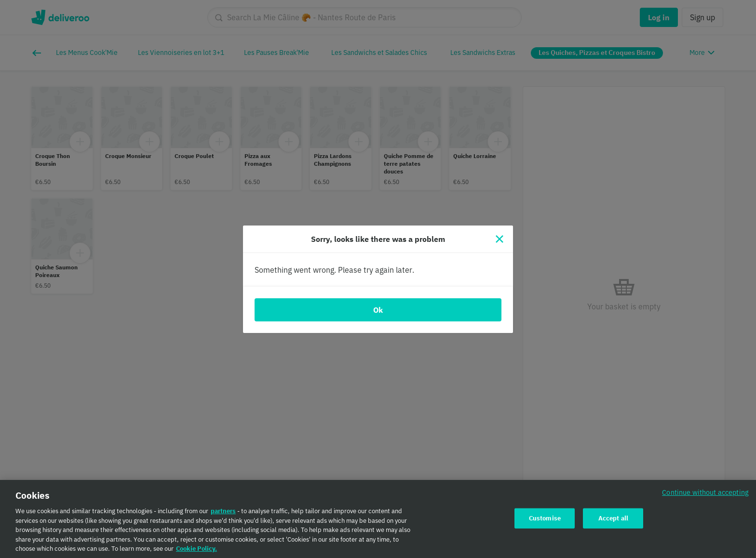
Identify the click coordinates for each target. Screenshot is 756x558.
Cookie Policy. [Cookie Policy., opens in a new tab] (196, 553)
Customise (545, 523)
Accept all (613, 523)
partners (223, 515)
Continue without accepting (705, 497)
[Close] (499, 239)
